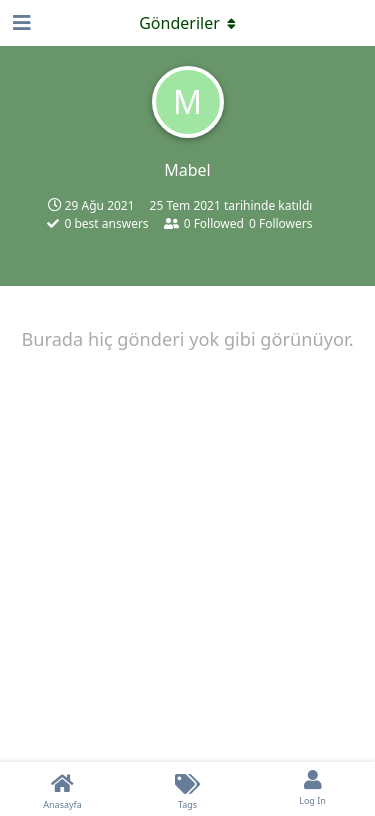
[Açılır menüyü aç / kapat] (188, 23)
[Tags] (187, 789)
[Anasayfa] (62, 789)
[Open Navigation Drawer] (20, 23)
